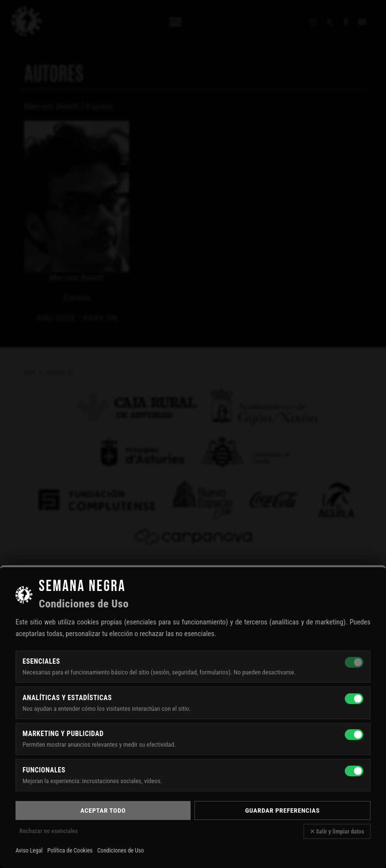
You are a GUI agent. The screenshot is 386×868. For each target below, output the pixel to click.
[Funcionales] (354, 771)
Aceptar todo (103, 810)
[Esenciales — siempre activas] (354, 662)
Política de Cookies (70, 851)
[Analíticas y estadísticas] (354, 699)
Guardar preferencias (283, 810)
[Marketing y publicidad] (354, 735)
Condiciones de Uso (120, 851)
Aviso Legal (29, 851)
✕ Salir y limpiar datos (337, 831)
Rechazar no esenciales (48, 831)
